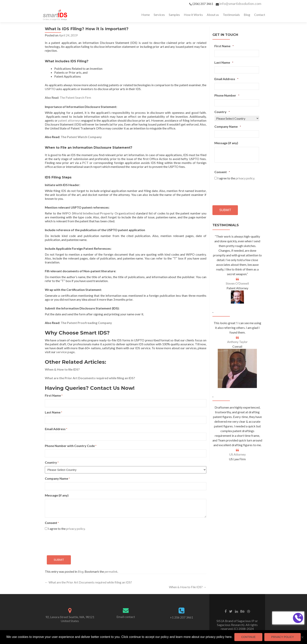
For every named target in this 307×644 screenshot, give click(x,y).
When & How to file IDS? (62, 369)
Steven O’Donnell (237, 283)
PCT (85, 163)
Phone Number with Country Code (71, 446)
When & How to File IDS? (188, 587)
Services (159, 15)
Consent (222, 172)
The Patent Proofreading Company (86, 323)
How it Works (193, 15)
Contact (260, 15)
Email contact (126, 617)
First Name (54, 396)
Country (52, 463)
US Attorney (237, 454)
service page (65, 352)
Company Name (57, 479)
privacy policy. (76, 529)
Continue (248, 637)
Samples (174, 15)
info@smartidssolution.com (240, 4)
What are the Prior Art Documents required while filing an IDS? (90, 378)
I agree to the (67, 529)
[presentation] (75, 541)
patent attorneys (69, 120)
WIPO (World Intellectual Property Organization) (98, 213)
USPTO (50, 89)
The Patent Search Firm (75, 97)
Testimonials (231, 15)
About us (213, 15)
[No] (302, 637)
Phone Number (227, 95)
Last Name (53, 412)
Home (146, 15)
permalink (111, 571)
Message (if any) (57, 495)
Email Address (56, 429)
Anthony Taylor (237, 342)
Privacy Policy (282, 637)
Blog (247, 15)
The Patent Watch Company (81, 137)
